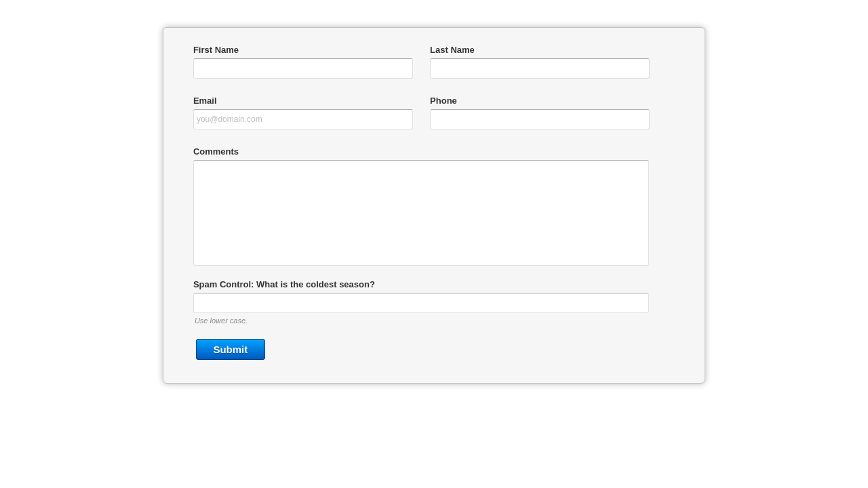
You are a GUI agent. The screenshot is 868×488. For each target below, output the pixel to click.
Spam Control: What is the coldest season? (284, 284)
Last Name (452, 50)
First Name (216, 50)
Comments (216, 151)
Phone (443, 101)
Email (205, 101)
